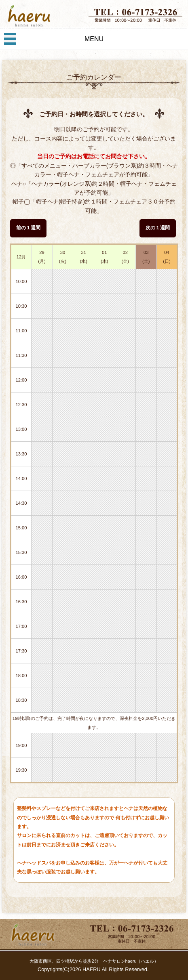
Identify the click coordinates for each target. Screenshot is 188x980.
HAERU (92, 969)
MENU (94, 39)
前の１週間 (28, 228)
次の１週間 (158, 228)
